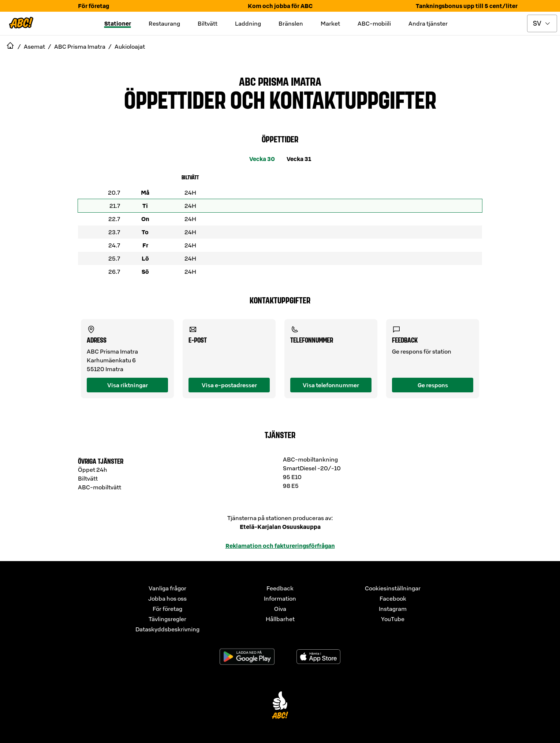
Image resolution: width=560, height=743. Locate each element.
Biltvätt (208, 23)
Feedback (280, 588)
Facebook (393, 598)
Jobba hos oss (167, 598)
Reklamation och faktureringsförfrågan (280, 546)
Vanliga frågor (167, 588)
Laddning (248, 23)
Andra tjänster (428, 23)
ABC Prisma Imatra (280, 81)
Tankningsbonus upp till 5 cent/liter (467, 6)
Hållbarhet (280, 619)
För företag (94, 6)
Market (330, 23)
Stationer (118, 23)
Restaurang (164, 23)
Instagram (393, 609)
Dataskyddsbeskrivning (167, 629)
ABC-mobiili (374, 23)
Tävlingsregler (167, 619)
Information (280, 598)
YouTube (393, 619)
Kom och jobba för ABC (280, 6)
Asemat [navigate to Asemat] (34, 46)
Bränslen (291, 23)
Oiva (280, 609)
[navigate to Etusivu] (10, 46)
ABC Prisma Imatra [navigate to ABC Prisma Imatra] (80, 46)
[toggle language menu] (542, 23)
